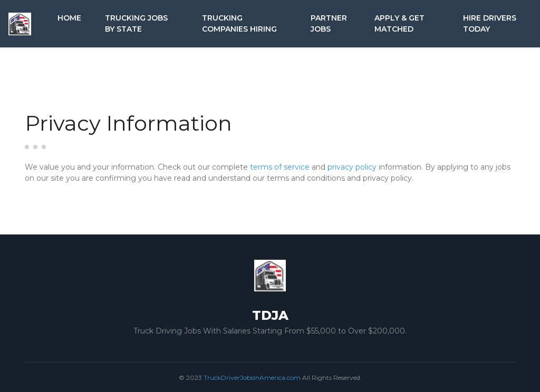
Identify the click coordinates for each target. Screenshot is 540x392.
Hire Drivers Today (490, 23)
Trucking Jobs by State (136, 23)
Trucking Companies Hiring (239, 23)
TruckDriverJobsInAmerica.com (252, 378)
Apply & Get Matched (399, 23)
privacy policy (352, 167)
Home (69, 18)
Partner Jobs (329, 23)
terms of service (280, 167)
